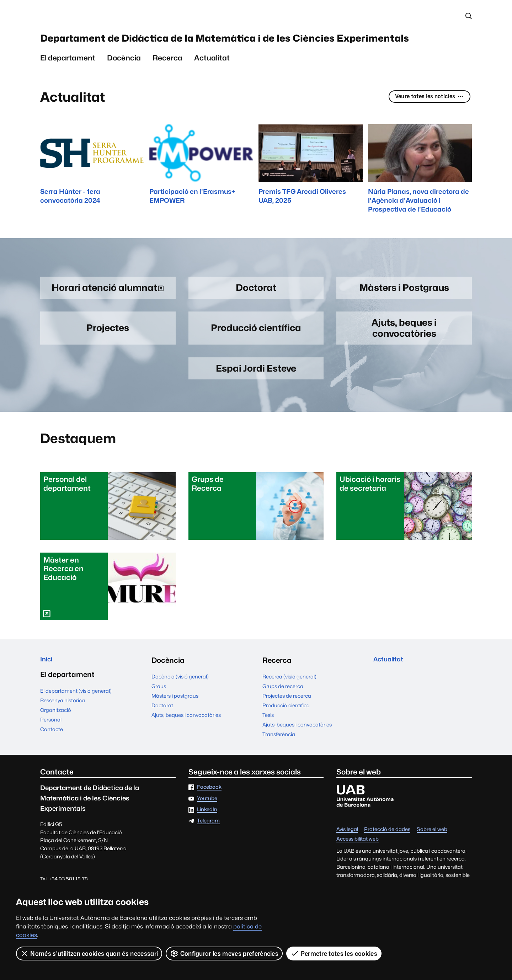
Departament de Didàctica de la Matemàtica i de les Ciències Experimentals (243, 51)
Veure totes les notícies (424, 120)
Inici (47, 689)
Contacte (52, 760)
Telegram (208, 849)
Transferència (279, 763)
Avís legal (347, 857)
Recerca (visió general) (289, 705)
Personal (51, 750)
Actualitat (212, 81)
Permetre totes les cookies (334, 953)
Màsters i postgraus (175, 724)
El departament (68, 81)
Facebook (209, 815)
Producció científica (286, 734)
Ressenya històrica (63, 731)
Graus (159, 715)
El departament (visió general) (76, 721)
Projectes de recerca (287, 724)
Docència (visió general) (180, 705)
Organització (56, 741)
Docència (124, 81)
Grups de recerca (283, 715)
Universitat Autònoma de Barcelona (107, 17)
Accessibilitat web (358, 867)
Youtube (207, 827)
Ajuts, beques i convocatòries (186, 743)
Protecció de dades (387, 857)
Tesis (268, 743)
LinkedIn (207, 838)
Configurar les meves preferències (225, 953)
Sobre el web (432, 857)
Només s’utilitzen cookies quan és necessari (89, 953)
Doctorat (162, 734)
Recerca (167, 81)
